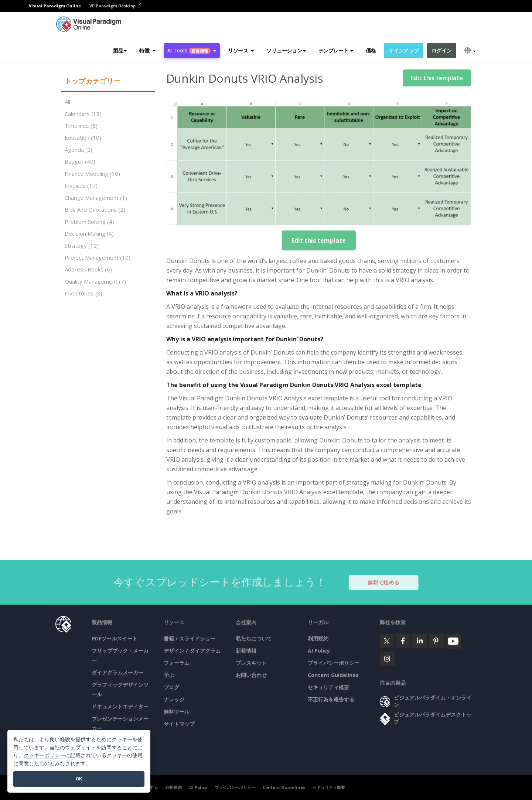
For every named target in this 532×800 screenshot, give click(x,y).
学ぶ (169, 675)
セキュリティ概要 (328, 687)
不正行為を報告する (331, 699)
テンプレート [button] (336, 50)
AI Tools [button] (192, 50)
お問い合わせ (251, 675)
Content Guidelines (333, 675)
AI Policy (319, 651)
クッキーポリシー (44, 755)
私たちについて (254, 638)
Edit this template (437, 78)
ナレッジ (174, 699)
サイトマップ (179, 724)
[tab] (108, 81)
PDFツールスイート (115, 638)
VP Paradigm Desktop (115, 6)
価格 (371, 50)
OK (79, 779)
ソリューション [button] (286, 50)
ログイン (442, 50)
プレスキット (251, 663)
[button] (147, 51)
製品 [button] (120, 50)
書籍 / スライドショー (190, 638)
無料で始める (388, 582)
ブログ (171, 687)
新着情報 (246, 651)
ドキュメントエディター (120, 706)
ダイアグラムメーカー (117, 672)
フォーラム (177, 663)
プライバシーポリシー (334, 663)
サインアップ (403, 50)
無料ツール (177, 712)
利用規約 (318, 638)
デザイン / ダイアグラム (192, 651)
